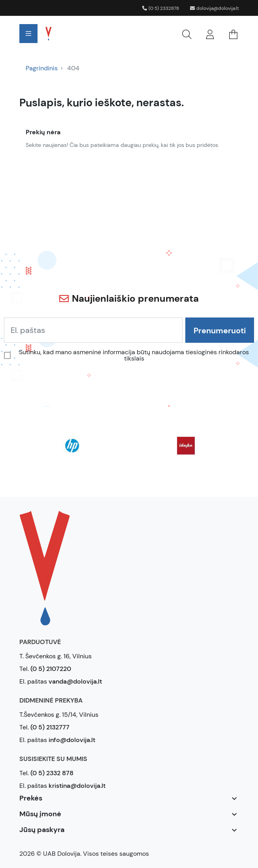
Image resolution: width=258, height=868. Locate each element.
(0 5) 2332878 (161, 8)
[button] (131, 34)
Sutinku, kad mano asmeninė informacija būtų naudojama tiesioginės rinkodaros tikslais (134, 355)
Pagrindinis (42, 68)
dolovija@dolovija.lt (215, 8)
